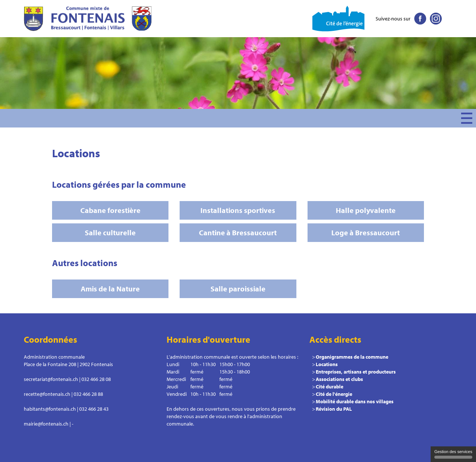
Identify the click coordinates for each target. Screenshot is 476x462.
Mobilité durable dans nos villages (355, 401)
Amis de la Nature (110, 289)
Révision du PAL (334, 409)
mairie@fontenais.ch (46, 424)
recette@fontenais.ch (47, 394)
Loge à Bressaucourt (366, 232)
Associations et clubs (339, 379)
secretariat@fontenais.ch (51, 379)
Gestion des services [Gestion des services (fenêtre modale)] (453, 454)
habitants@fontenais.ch (50, 409)
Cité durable (329, 387)
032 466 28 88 (88, 394)
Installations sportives (238, 210)
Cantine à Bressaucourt (238, 232)
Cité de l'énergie (334, 394)
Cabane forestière (110, 210)
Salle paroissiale (238, 289)
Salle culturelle (110, 232)
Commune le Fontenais (89, 19)
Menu (467, 118)
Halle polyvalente (366, 210)
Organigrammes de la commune (352, 357)
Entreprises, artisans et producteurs (356, 372)
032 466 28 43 (94, 409)
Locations (327, 364)
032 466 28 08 (96, 379)
